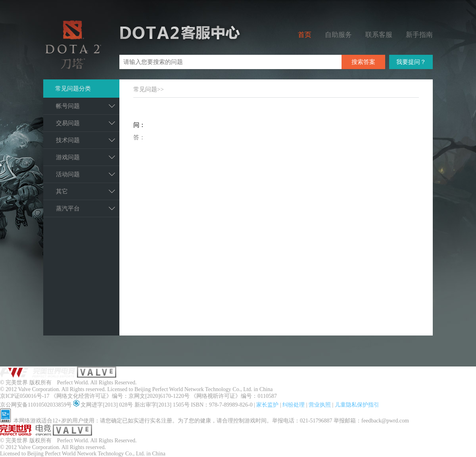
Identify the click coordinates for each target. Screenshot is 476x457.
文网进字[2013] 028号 (104, 405)
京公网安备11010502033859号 (37, 405)
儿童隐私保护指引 (357, 405)
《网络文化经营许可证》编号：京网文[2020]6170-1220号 (121, 396)
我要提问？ (411, 62)
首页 (305, 35)
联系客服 (379, 35)
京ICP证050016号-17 (25, 396)
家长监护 (268, 405)
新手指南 (419, 35)
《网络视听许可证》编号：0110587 (234, 396)
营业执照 (321, 405)
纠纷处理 (294, 405)
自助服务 (338, 35)
